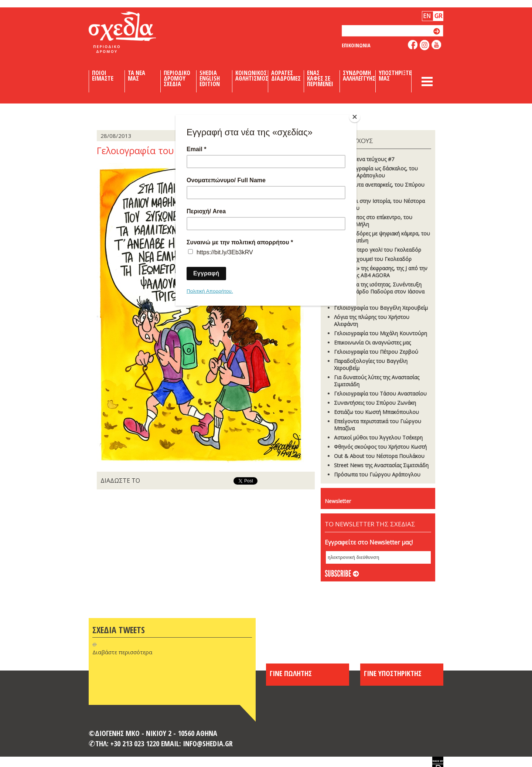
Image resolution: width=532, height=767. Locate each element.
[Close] (355, 117)
